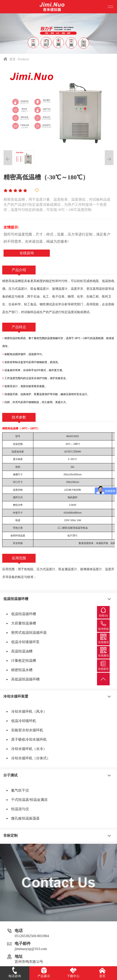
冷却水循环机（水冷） (29, 749)
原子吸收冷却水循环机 (29, 739)
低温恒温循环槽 (16, 599)
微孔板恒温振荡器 (25, 818)
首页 (12, 59)
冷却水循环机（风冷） (29, 711)
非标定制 (10, 835)
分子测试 (10, 775)
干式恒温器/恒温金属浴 (29, 800)
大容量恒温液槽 (24, 623)
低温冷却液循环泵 (25, 642)
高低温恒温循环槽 (25, 679)
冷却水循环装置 (16, 696)
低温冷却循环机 (24, 721)
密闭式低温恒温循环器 (29, 633)
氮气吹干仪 (20, 790)
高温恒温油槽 (22, 651)
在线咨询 (27, 253)
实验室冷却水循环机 (27, 730)
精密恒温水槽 (22, 670)
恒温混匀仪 (20, 809)
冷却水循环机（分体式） (31, 758)
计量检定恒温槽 (24, 661)
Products (23, 59)
